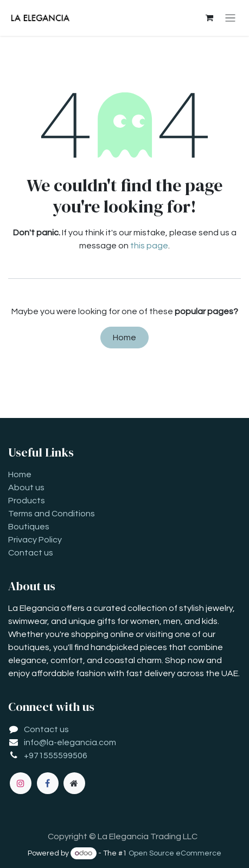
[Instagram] (21, 783)
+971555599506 (56, 755)
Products (27, 501)
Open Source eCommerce (175, 853)
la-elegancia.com (81, 742)
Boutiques (29, 527)
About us (26, 488)
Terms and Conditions (52, 514)
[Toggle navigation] (230, 18)
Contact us (31, 553)
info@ (35, 742)
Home (124, 338)
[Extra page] (74, 783)
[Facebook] (48, 783)
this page (149, 246)
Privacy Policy (35, 540)
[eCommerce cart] (209, 18)
